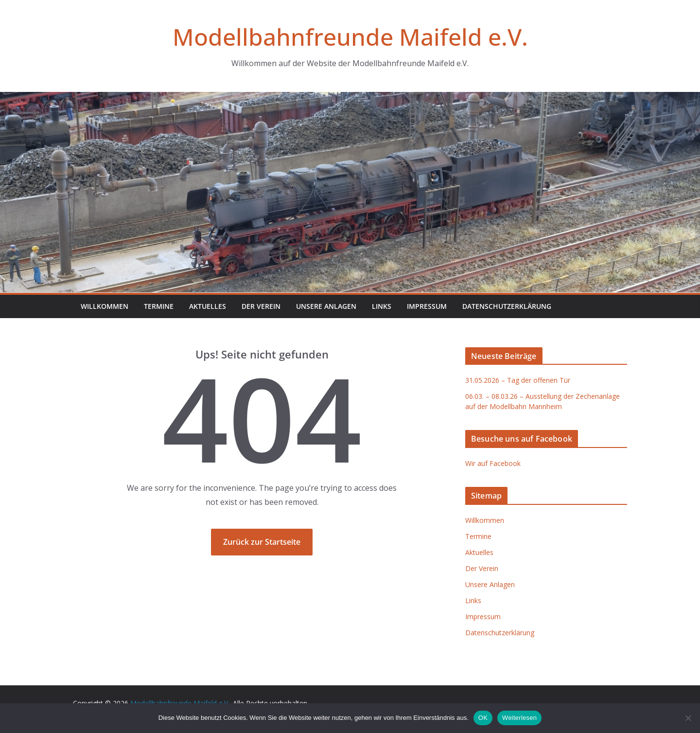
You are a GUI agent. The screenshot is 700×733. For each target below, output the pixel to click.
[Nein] (688, 718)
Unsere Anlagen (326, 306)
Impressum (427, 306)
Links (382, 306)
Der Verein (261, 306)
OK (483, 718)
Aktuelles (208, 306)
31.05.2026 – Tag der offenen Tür (518, 380)
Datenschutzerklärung (507, 306)
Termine (159, 306)
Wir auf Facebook (493, 463)
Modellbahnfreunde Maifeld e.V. (350, 37)
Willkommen (105, 306)
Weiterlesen (519, 718)
